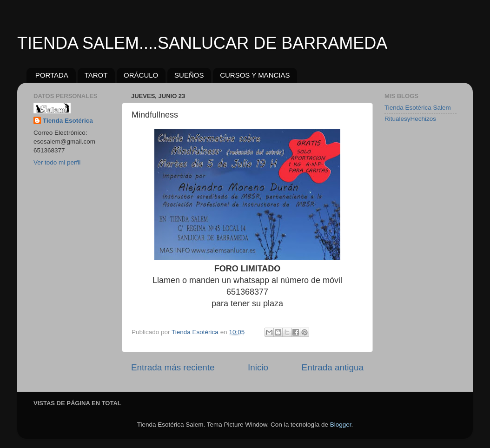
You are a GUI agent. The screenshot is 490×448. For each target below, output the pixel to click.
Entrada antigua (333, 367)
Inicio (258, 367)
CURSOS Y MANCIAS (255, 75)
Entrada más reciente (173, 367)
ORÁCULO (141, 75)
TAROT (96, 75)
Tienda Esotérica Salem (418, 108)
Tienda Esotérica (68, 121)
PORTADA (52, 75)
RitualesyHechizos (410, 119)
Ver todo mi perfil (57, 162)
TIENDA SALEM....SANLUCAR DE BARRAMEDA (202, 43)
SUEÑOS (189, 75)
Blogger (341, 425)
